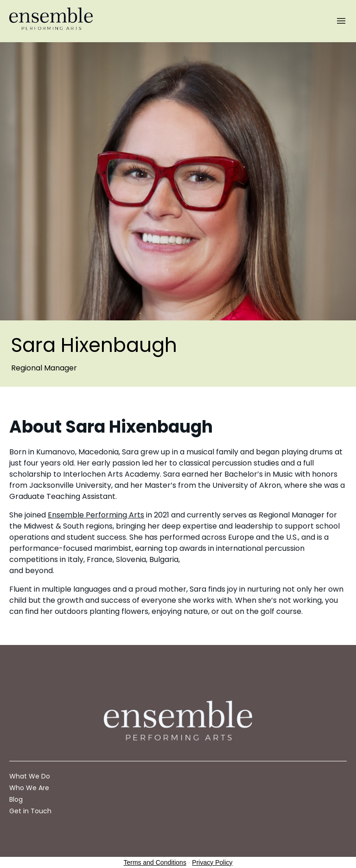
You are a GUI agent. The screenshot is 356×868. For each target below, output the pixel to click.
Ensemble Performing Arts (96, 515)
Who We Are (29, 788)
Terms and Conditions (155, 862)
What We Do (30, 776)
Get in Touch (30, 811)
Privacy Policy (212, 862)
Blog (16, 799)
